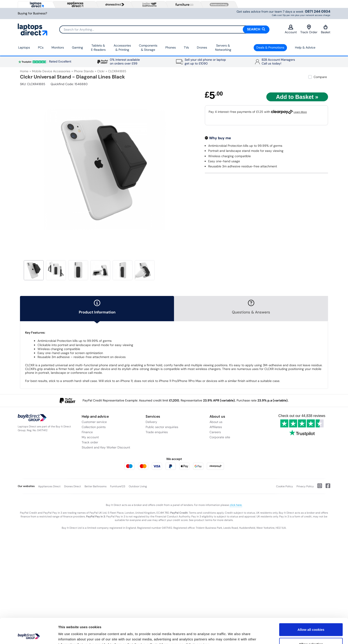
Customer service (94, 422)
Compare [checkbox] (320, 77)
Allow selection (311, 620)
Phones (171, 47)
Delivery (151, 422)
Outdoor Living (138, 486)
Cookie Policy (285, 486)
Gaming (77, 47)
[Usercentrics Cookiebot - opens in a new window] (29, 635)
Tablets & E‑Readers (98, 48)
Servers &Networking (223, 48)
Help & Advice (305, 47)
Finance (87, 432)
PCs (41, 47)
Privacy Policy (305, 486)
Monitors (58, 47)
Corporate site (220, 437)
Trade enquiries (157, 432)
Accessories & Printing (122, 48)
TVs (186, 47)
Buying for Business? (32, 13)
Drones (202, 47)
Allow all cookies (311, 606)
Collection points (94, 427)
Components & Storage (148, 48)
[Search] (164, 29)
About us (216, 422)
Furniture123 (118, 486)
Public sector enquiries (162, 427)
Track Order (309, 29)
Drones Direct (73, 486)
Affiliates (216, 427)
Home (24, 71)
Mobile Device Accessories (51, 71)
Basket (326, 29)
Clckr (101, 71)
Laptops (24, 47)
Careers (215, 432)
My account (90, 437)
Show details (233, 635)
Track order (90, 442)
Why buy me (220, 138)
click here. (236, 505)
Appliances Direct (49, 486)
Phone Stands (84, 71)
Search (256, 29)
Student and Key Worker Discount (106, 447)
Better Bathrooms (96, 486)
